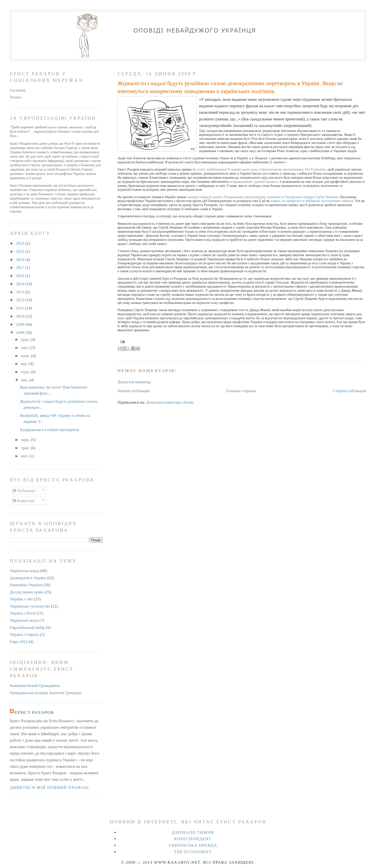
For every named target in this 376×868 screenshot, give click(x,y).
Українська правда (193, 845)
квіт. (25, 456)
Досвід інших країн (27, 592)
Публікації (24, 491)
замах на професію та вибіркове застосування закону (312, 201)
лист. (26, 348)
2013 (21, 292)
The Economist (193, 852)
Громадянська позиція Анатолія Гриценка (46, 693)
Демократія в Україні (28, 578)
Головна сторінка (241, 391)
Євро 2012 (19, 642)
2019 (21, 260)
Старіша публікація (350, 391)
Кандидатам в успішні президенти (49, 430)
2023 (21, 243)
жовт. (26, 356)
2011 (21, 308)
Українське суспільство (30, 606)
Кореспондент (193, 839)
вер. (25, 364)
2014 (21, 284)
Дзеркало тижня (193, 832)
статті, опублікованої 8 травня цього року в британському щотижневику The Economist (261, 169)
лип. (25, 380)
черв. (26, 440)
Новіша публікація (134, 391)
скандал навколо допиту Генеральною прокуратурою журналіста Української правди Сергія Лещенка (263, 197)
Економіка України (26, 585)
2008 (21, 333)
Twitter (16, 97)
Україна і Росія (23, 613)
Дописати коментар (134, 382)
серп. (26, 372)
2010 (21, 316)
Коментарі (24, 501)
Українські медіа (24, 620)
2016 (21, 276)
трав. (26, 448)
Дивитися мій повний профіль (49, 788)
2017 (21, 268)
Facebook (18, 90)
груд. (26, 340)
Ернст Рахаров (34, 712)
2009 (21, 324)
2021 (21, 251)
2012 (21, 300)
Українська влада (25, 571)
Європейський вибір (27, 628)
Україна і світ (21, 599)
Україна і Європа (24, 635)
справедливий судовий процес (254, 182)
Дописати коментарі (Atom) (170, 402)
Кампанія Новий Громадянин (35, 686)
